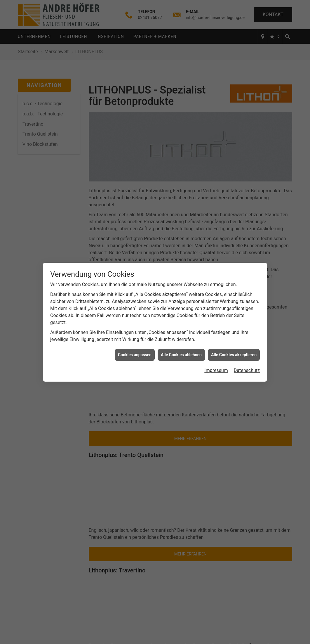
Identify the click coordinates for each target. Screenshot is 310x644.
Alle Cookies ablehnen (181, 353)
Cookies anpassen (135, 353)
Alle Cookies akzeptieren (234, 353)
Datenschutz (247, 369)
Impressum (216, 369)
